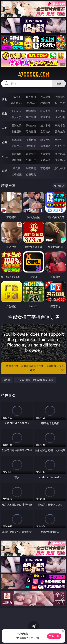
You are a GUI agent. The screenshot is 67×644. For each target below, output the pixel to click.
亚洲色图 (31, 140)
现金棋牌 (45, 103)
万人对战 (45, 97)
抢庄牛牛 (60, 103)
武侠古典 (60, 154)
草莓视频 (45, 168)
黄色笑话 (45, 160)
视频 (5, 114)
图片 (5, 142)
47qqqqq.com (33, 75)
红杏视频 (17, 174)
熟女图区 (45, 146)
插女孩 (17, 168)
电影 (5, 128)
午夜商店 (31, 168)
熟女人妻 (17, 117)
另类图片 (60, 146)
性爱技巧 (60, 160)
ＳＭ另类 (60, 117)
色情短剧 (31, 174)
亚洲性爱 (17, 125)
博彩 (5, 99)
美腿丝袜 (17, 146)
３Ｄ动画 (60, 111)
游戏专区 (60, 97)
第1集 (7, 380)
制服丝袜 (17, 131)
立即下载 (54, 636)
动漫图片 (60, 140)
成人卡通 (45, 125)
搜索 (59, 84)
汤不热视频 (60, 168)
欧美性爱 (60, 125)
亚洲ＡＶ (17, 111)
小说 (5, 157)
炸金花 (31, 103)
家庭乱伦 (31, 154)
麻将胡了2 (17, 103)
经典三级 (31, 131)
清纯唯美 (31, 146)
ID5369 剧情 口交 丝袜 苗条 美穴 (35, 380)
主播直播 (45, 117)
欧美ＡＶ (45, 111)
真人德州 (31, 97)
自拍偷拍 (31, 111)
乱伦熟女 (45, 131)
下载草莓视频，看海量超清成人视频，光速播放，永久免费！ (34, 368)
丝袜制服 (31, 117)
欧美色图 (45, 140)
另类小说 (31, 160)
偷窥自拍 (17, 140)
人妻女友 (45, 154)
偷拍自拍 (31, 125)
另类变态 (60, 131)
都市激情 (17, 154)
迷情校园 (17, 160)
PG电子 (17, 97)
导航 (5, 171)
